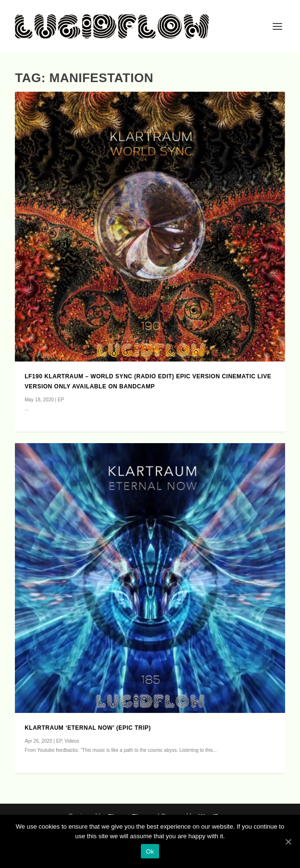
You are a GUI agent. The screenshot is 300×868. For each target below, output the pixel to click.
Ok (150, 851)
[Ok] (288, 842)
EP (61, 400)
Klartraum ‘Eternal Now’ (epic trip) (88, 728)
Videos (72, 741)
